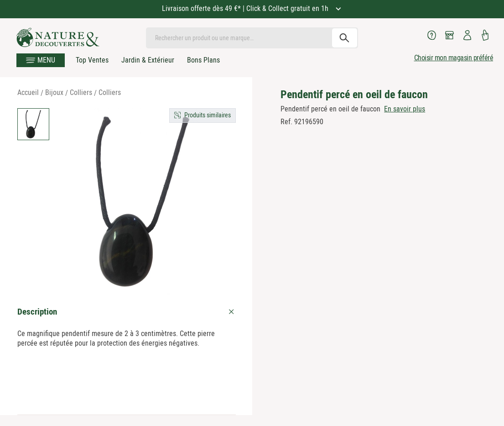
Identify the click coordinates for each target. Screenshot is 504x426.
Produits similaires (208, 115)
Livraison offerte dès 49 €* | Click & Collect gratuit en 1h (246, 8)
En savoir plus (405, 109)
